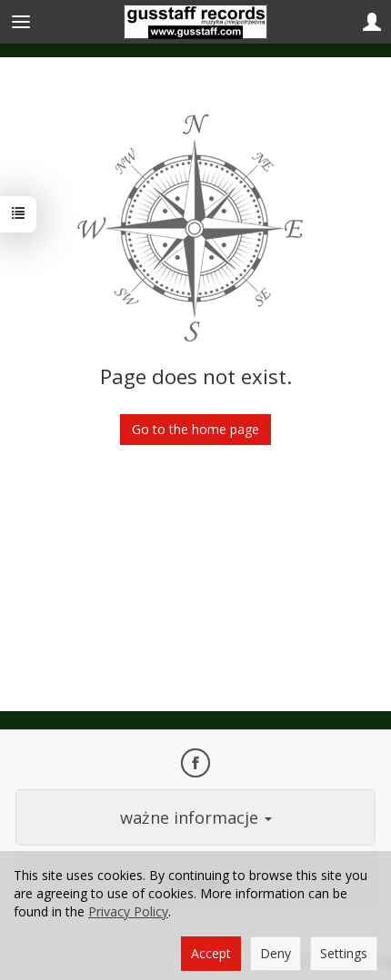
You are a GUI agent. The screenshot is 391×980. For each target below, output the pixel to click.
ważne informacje (196, 817)
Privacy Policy (128, 911)
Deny (276, 953)
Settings (344, 953)
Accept (211, 953)
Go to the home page (195, 429)
